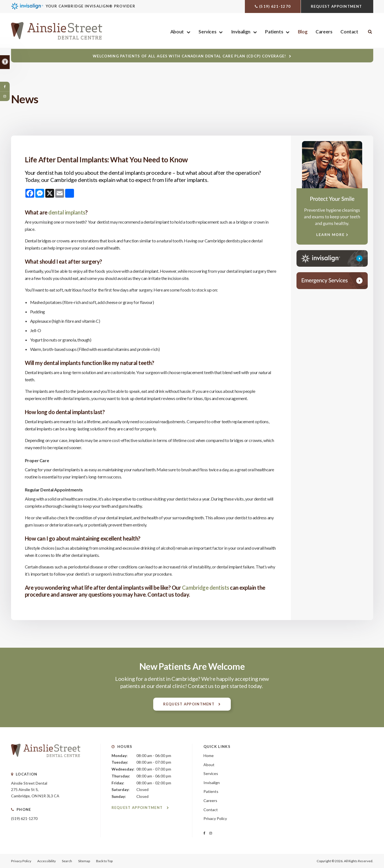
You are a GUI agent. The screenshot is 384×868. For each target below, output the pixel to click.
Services (207, 32)
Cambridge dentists (205, 588)
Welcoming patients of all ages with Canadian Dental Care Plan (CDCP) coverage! (189, 56)
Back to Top (104, 861)
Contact (349, 32)
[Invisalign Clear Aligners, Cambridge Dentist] (85, 6)
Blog (303, 32)
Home (209, 755)
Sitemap (84, 861)
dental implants (67, 212)
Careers (324, 32)
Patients (274, 32)
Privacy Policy (215, 818)
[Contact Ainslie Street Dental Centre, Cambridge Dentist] (332, 281)
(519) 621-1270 (275, 6)
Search (67, 861)
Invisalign (241, 32)
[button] (347, 95)
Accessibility (47, 861)
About (177, 32)
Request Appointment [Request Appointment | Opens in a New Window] (337, 6)
